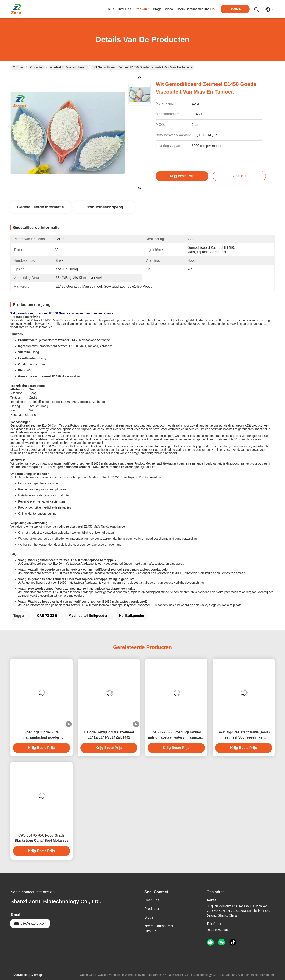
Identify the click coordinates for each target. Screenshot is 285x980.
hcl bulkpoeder (132, 616)
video (169, 9)
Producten (37, 67)
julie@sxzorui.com (30, 923)
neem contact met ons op (195, 9)
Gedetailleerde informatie (41, 207)
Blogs (149, 917)
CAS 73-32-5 (47, 616)
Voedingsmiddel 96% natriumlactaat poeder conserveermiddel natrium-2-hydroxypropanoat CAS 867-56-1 (41, 735)
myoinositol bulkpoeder (88, 616)
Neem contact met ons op (159, 929)
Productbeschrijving (104, 207)
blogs (157, 9)
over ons (124, 9)
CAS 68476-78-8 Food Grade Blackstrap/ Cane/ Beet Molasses (41, 838)
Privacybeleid (19, 975)
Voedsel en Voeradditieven (68, 67)
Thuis (110, 9)
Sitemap (36, 975)
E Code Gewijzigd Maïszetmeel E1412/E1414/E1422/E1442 (109, 735)
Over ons (152, 900)
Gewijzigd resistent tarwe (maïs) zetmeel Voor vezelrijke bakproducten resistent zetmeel (244, 735)
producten (142, 9)
